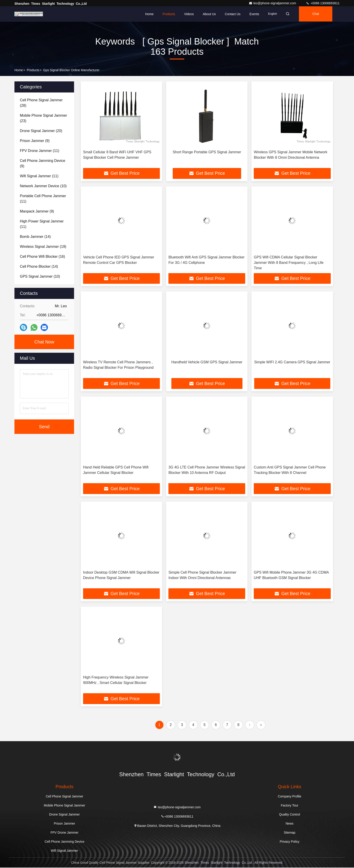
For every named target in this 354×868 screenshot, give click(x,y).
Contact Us (233, 14)
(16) (42, 257)
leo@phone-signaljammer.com (273, 3)
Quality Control (290, 815)
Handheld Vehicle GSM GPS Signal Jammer (207, 362)
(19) (43, 247)
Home (149, 14)
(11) (40, 151)
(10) (43, 186)
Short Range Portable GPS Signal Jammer (207, 152)
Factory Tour (290, 806)
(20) (41, 131)
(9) (35, 141)
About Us (209, 14)
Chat (317, 14)
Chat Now (44, 342)
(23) (43, 118)
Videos (189, 14)
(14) (35, 237)
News (290, 824)
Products (169, 14)
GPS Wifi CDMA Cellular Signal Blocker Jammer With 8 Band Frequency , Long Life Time (289, 263)
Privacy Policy (290, 842)
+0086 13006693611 (323, 3)
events (254, 14)
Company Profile (290, 797)
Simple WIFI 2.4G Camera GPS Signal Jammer (292, 362)
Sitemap (290, 833)
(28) (41, 103)
